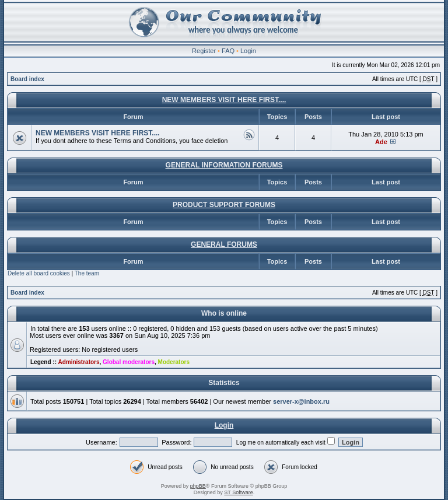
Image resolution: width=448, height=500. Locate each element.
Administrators (78, 362)
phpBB (198, 486)
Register (204, 51)
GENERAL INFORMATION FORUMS (224, 165)
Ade (381, 142)
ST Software (238, 492)
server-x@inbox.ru (301, 401)
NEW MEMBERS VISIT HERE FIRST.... (224, 100)
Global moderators (129, 362)
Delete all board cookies (39, 273)
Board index (27, 79)
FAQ (228, 51)
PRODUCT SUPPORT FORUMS (224, 205)
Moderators (174, 362)
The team (87, 273)
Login (248, 51)
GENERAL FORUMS (224, 244)
